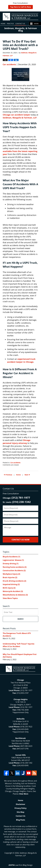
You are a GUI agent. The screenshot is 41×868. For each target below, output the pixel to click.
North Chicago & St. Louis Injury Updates (20, 17)
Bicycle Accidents (11, 557)
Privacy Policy (20, 808)
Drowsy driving (11, 564)
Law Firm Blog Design (20, 865)
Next (27, 474)
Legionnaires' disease (13, 560)
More (36, 24)
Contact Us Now (20, 540)
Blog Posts (21, 820)
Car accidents (9, 64)
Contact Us (20, 24)
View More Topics (10, 598)
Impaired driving (11, 584)
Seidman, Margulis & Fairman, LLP (20, 118)
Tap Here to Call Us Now (21, 7)
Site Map (20, 812)
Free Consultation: (20, 5)
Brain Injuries (10, 577)
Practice (10, 24)
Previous (8, 474)
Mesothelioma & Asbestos (15, 595)
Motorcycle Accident (13, 591)
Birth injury (9, 588)
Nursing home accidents (15, 567)
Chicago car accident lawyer (16, 115)
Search (20, 619)
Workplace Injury (11, 574)
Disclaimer (20, 804)
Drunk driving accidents (14, 581)
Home (3, 24)
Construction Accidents (14, 570)
